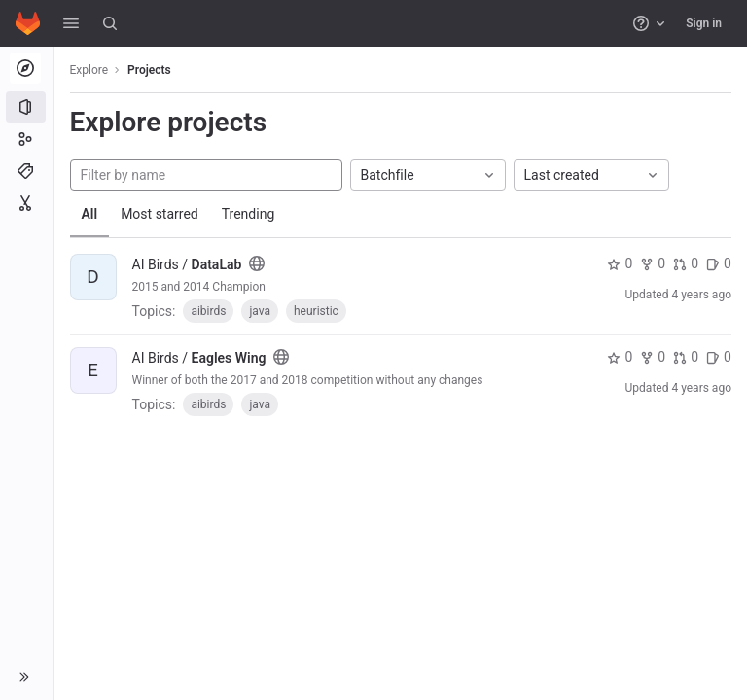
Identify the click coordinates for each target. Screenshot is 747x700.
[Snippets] (27, 203)
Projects (150, 70)
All (90, 214)
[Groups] (27, 139)
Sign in (704, 23)
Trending (249, 214)
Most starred (160, 214)
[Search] (110, 23)
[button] (71, 23)
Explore (89, 70)
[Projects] (27, 107)
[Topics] (27, 171)
